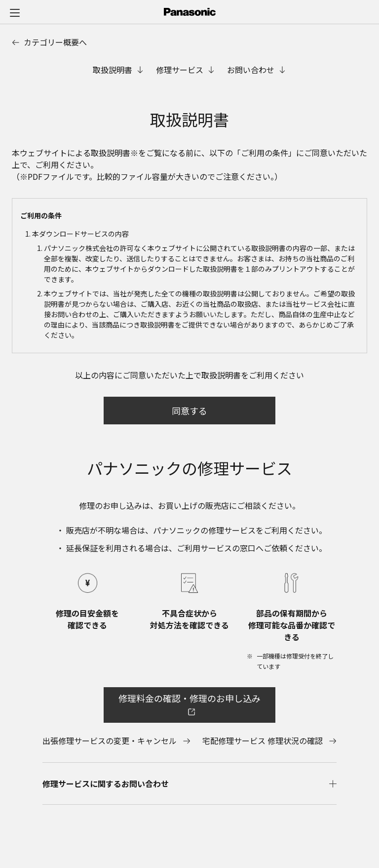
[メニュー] (15, 12)
